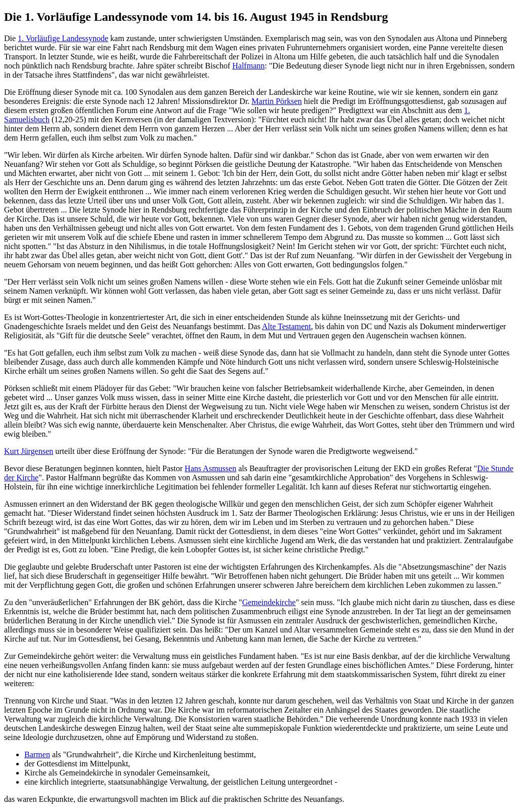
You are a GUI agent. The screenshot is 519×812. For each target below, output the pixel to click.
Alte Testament (287, 326)
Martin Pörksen (276, 101)
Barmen (37, 754)
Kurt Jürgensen (29, 451)
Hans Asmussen (210, 468)
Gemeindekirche (269, 602)
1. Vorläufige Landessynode (63, 38)
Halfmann (248, 66)
